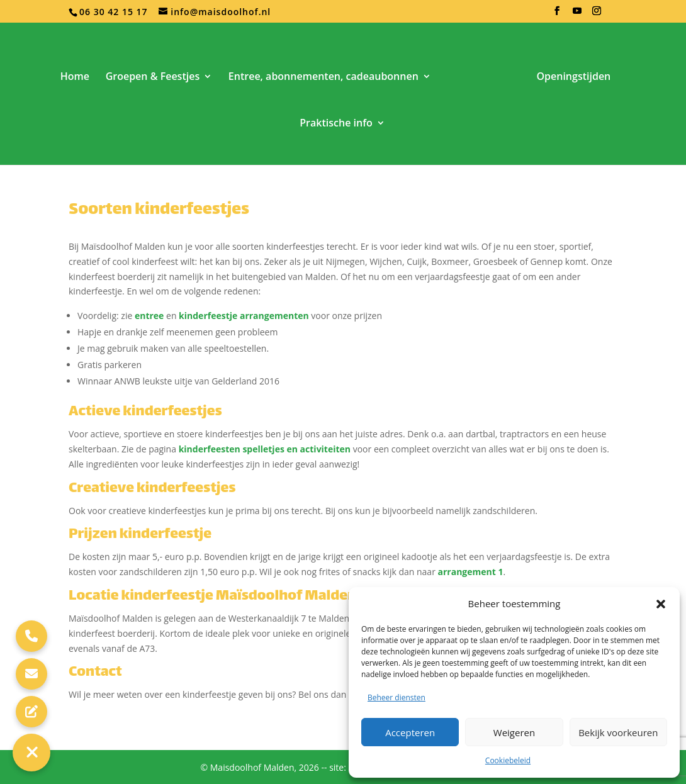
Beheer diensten (396, 697)
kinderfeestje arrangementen (244, 316)
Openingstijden (573, 77)
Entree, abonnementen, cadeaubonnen (323, 77)
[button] (661, 604)
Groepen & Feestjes (153, 77)
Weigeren (514, 732)
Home (75, 77)
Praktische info (336, 124)
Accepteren (410, 732)
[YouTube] (577, 14)
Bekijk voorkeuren (618, 732)
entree (149, 316)
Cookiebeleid (508, 760)
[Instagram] (597, 14)
